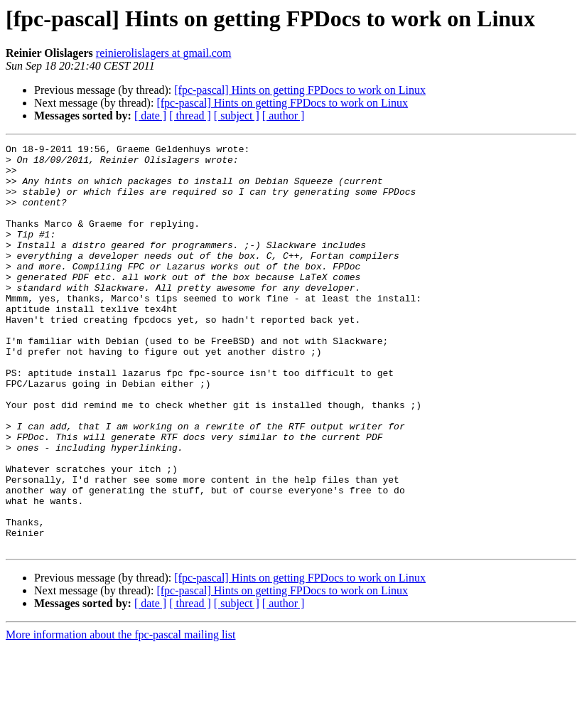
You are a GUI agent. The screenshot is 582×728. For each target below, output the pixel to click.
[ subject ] (237, 116)
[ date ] (150, 116)
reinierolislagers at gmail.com (164, 53)
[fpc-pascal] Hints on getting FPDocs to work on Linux (300, 90)
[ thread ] (190, 116)
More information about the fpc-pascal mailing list (120, 716)
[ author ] (284, 116)
